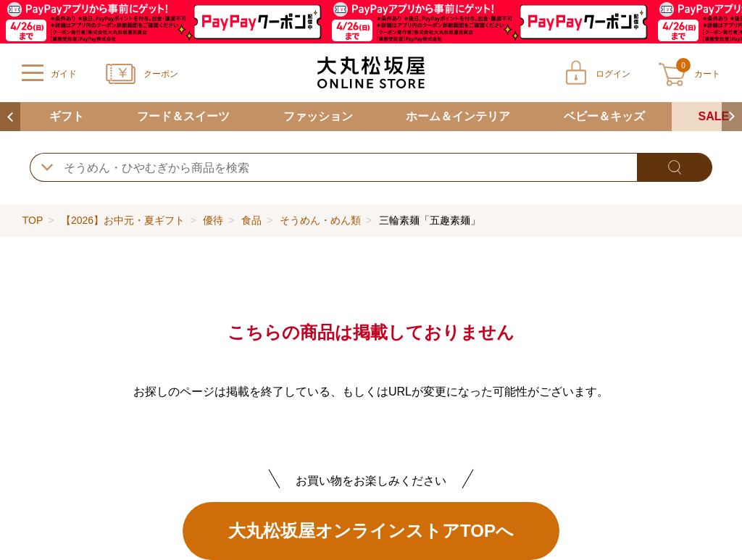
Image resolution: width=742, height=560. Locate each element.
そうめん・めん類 (320, 220)
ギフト (67, 116)
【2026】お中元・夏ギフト (123, 220)
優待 (213, 220)
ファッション (318, 116)
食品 (251, 220)
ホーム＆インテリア (458, 116)
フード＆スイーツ (183, 116)
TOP (33, 220)
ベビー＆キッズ (604, 116)
